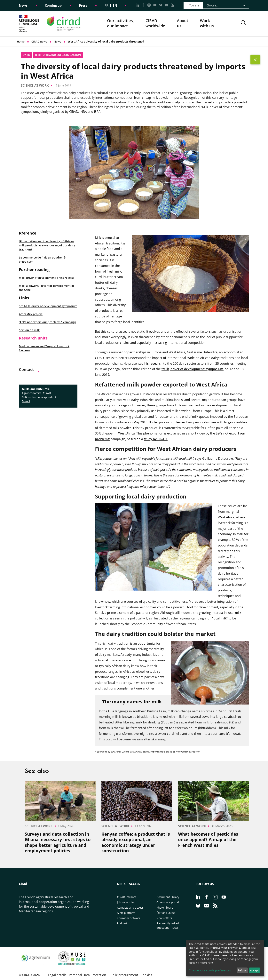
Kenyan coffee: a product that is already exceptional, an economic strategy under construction (136, 842)
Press (83, 5)
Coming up (53, 5)
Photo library (165, 908)
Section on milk (29, 330)
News (23, 5)
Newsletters (164, 918)
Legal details (57, 975)
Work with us (207, 23)
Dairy (27, 55)
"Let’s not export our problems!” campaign (47, 322)
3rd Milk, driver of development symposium (48, 306)
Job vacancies (126, 902)
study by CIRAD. (156, 439)
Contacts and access (130, 908)
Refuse (242, 970)
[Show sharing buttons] (255, 60)
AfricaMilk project (31, 314)
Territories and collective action (58, 55)
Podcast (122, 923)
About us (183, 24)
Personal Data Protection (87, 975)
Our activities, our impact (120, 24)
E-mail (26, 401)
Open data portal (168, 902)
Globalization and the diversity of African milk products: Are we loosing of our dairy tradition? (47, 245)
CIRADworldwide (155, 23)
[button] (243, 24)
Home (21, 41)
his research (153, 363)
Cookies (146, 975)
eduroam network (129, 918)
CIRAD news (39, 41)
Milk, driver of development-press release (47, 278)
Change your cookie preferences (210, 970)
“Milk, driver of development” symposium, (193, 369)
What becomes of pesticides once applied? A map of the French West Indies (208, 840)
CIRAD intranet (127, 897)
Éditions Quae (166, 913)
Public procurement (123, 975)
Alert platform (126, 913)
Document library (168, 897)
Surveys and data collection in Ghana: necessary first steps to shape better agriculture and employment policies (58, 842)
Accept (254, 970)
